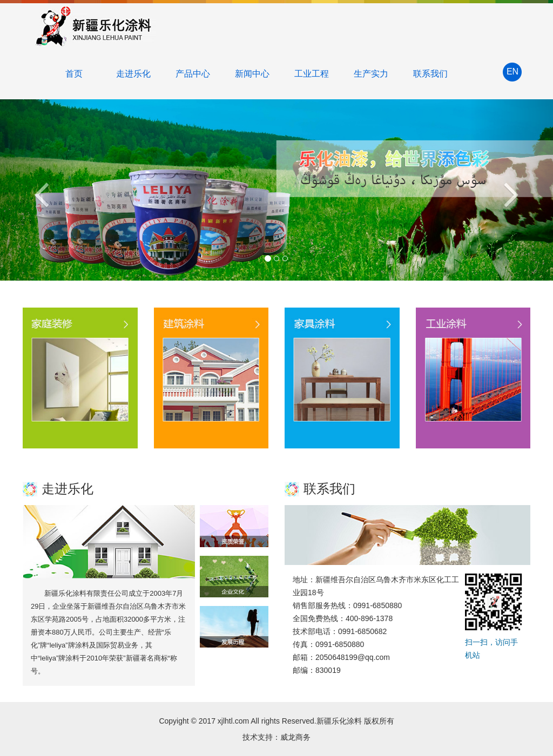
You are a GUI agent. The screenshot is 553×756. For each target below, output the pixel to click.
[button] (42, 190)
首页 (74, 74)
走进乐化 (133, 74)
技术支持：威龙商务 (276, 737)
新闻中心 (252, 74)
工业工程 (312, 74)
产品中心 (193, 74)
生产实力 (371, 74)
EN (512, 71)
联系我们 (430, 74)
